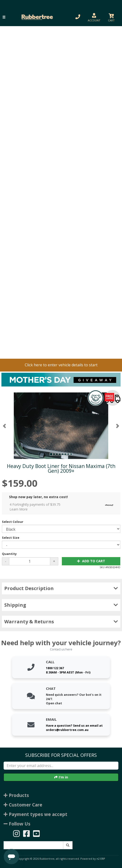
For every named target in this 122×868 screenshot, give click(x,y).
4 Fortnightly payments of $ (63, 507)
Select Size (11, 538)
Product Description (61, 588)
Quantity (9, 554)
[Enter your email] (61, 766)
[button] (4, 17)
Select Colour (13, 522)
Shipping (61, 605)
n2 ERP (101, 859)
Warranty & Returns (61, 622)
